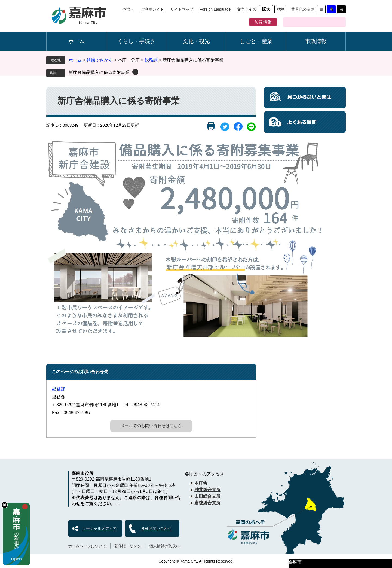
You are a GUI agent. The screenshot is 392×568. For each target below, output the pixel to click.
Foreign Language (215, 9)
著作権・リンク (128, 546)
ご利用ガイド (152, 9)
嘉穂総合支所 (207, 503)
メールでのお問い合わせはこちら (151, 426)
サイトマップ (182, 9)
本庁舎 (201, 483)
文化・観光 (196, 41)
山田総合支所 (207, 496)
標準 (281, 9)
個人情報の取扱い (164, 546)
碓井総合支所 (207, 490)
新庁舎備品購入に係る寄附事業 (99, 72)
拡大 (266, 9)
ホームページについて (87, 546)
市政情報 (316, 41)
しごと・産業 (256, 41)
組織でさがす (100, 60)
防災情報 (263, 22)
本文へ (129, 9)
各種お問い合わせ (156, 528)
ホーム (76, 41)
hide (4, 505)
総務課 (151, 60)
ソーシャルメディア (99, 528)
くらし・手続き (136, 41)
